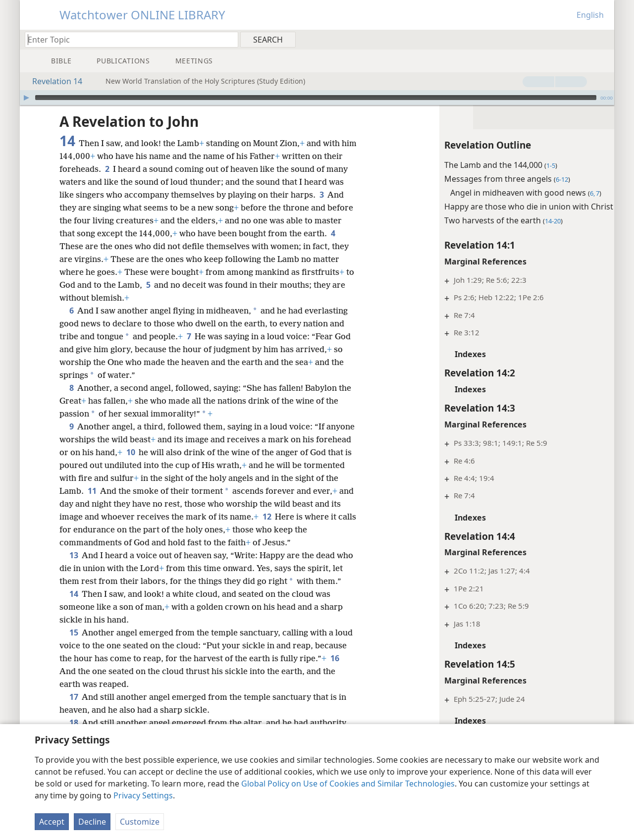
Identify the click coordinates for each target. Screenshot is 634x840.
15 (74, 645)
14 (74, 607)
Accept (52, 822)
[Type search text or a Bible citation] (127, 39)
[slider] (316, 98)
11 (137, 491)
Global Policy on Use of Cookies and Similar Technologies (348, 784)
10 (168, 452)
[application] (317, 98)
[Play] (26, 98)
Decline (92, 822)
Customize (140, 822)
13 (74, 555)
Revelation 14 (52, 81)
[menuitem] (603, 39)
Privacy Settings (143, 795)
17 (74, 710)
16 (94, 684)
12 (317, 517)
